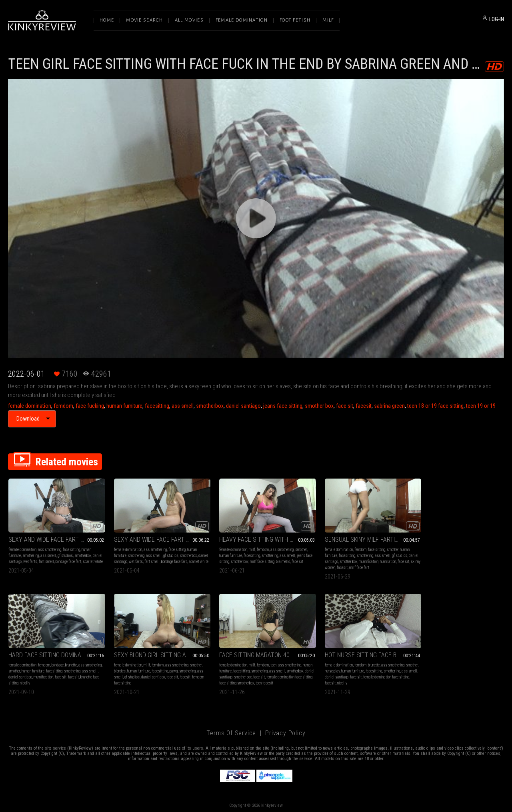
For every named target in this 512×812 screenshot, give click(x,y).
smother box (319, 406)
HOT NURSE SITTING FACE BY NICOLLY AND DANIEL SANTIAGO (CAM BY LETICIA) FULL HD (256, 650)
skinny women (327, 565)
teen (163, 660)
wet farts (41, 559)
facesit (364, 406)
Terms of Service (231, 728)
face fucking (90, 406)
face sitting (71, 547)
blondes (14, 666)
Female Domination (242, 20)
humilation (384, 559)
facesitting (157, 406)
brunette (474, 547)
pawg (68, 666)
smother (292, 547)
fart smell (57, 559)
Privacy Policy (285, 728)
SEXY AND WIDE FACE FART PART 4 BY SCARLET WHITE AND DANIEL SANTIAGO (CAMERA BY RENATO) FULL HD (155, 537)
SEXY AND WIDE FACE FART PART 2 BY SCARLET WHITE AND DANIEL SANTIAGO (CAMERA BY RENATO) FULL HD (54, 537)
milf (243, 547)
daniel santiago (243, 406)
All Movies (189, 20)
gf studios (65, 553)
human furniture (124, 406)
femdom (63, 406)
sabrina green (389, 406)
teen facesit (191, 678)
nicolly (448, 565)
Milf (328, 20)
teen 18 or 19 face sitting (435, 406)
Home (107, 20)
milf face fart (362, 565)
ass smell (183, 406)
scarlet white (18, 565)
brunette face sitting (426, 565)
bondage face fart (79, 559)
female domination (30, 406)
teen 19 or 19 (481, 406)
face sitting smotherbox (163, 678)
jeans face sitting (283, 406)
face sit (345, 406)
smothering (31, 553)
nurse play (231, 666)
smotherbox (210, 406)
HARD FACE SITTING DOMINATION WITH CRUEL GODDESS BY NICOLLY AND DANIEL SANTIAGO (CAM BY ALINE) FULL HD (458, 537)
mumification (365, 559)
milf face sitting (260, 559)
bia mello (281, 559)
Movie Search (144, 20)
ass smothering (50, 547)
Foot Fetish (295, 20)
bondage (461, 547)
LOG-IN (497, 19)
